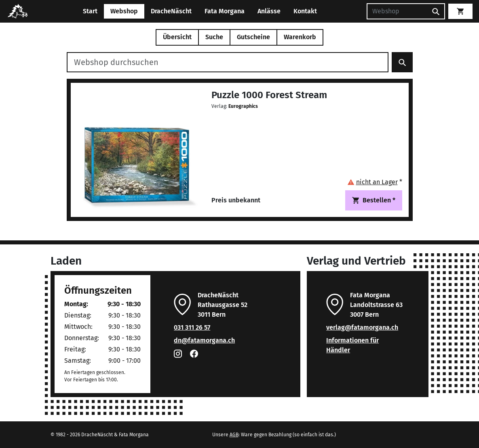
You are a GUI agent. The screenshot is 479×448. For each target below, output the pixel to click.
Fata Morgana (225, 11)
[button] (375, 182)
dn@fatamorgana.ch (204, 340)
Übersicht (177, 37)
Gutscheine (253, 37)
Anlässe (269, 11)
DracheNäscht (171, 11)
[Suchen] (397, 11)
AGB (234, 435)
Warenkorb (300, 37)
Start (90, 11)
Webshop (124, 11)
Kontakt (305, 11)
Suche (214, 37)
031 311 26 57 (192, 327)
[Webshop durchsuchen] (228, 62)
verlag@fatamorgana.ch (362, 327)
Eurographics (243, 106)
